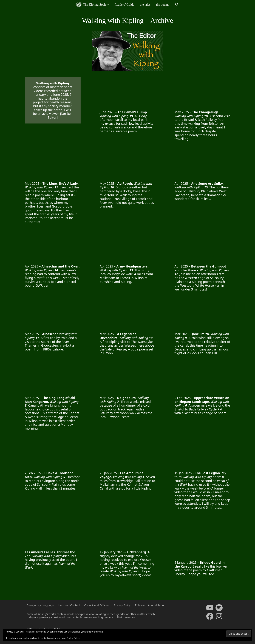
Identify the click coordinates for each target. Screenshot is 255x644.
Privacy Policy (122, 605)
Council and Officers (97, 605)
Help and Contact (69, 605)
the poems (163, 5)
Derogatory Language (40, 605)
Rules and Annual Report (150, 605)
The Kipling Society (93, 4)
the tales (145, 5)
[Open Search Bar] (177, 5)
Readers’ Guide (124, 5)
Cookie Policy (73, 638)
